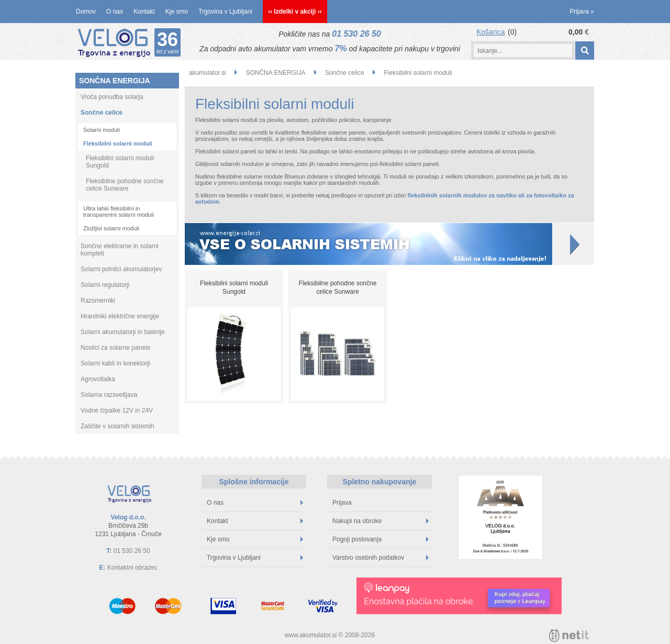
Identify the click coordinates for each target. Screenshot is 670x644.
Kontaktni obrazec (132, 568)
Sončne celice (102, 113)
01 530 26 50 (356, 34)
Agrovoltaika (98, 379)
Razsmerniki (98, 301)
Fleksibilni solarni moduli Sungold (120, 162)
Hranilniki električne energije (120, 316)
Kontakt (144, 12)
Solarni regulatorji (105, 285)
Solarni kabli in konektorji (115, 363)
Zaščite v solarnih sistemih (118, 426)
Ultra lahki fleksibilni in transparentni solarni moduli (119, 212)
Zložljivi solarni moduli (111, 228)
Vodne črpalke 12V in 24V (117, 410)
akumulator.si (208, 73)
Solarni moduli (102, 130)
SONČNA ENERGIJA (115, 81)
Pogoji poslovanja (381, 539)
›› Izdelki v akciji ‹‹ (295, 12)
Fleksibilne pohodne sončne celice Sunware (125, 185)
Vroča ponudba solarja (112, 97)
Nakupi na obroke (381, 521)
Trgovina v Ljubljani (225, 12)
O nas (115, 12)
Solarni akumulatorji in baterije (123, 332)
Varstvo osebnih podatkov (381, 558)
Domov (86, 12)
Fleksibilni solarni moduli (118, 143)
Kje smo (177, 12)
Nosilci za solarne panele (115, 348)
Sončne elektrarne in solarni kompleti (120, 250)
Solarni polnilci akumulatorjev (121, 269)
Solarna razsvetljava (109, 395)
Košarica (490, 32)
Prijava (582, 12)
